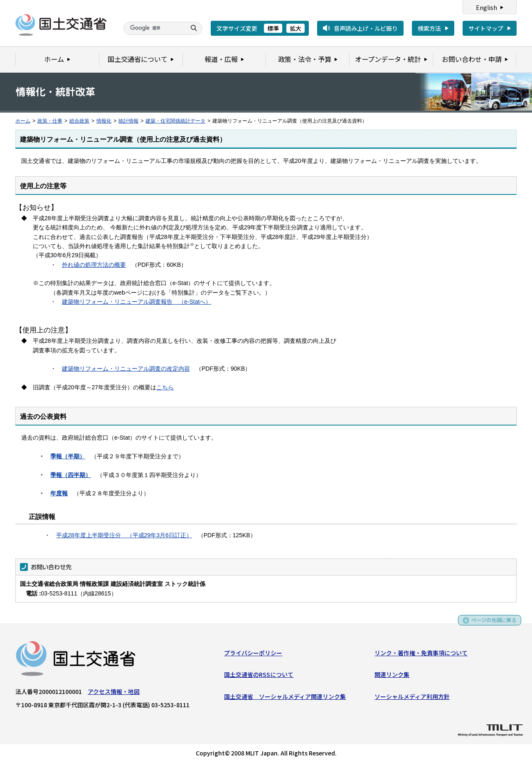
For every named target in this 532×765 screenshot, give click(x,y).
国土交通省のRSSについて (259, 676)
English (486, 7)
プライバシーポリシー (253, 654)
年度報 (59, 493)
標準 (273, 28)
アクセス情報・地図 (114, 693)
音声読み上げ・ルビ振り (366, 28)
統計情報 (128, 121)
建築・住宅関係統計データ (175, 121)
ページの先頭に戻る (491, 625)
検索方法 (429, 28)
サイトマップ (486, 28)
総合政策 (79, 121)
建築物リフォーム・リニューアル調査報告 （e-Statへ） (137, 302)
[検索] (154, 28)
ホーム (23, 121)
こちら (165, 387)
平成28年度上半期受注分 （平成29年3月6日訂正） (124, 535)
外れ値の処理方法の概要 (94, 265)
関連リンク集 (392, 676)
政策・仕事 (50, 121)
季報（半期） (68, 456)
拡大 (296, 28)
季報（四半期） (71, 475)
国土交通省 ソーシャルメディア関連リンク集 (285, 698)
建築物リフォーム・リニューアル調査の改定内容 (126, 369)
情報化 (104, 121)
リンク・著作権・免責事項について (421, 654)
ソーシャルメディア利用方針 (412, 698)
